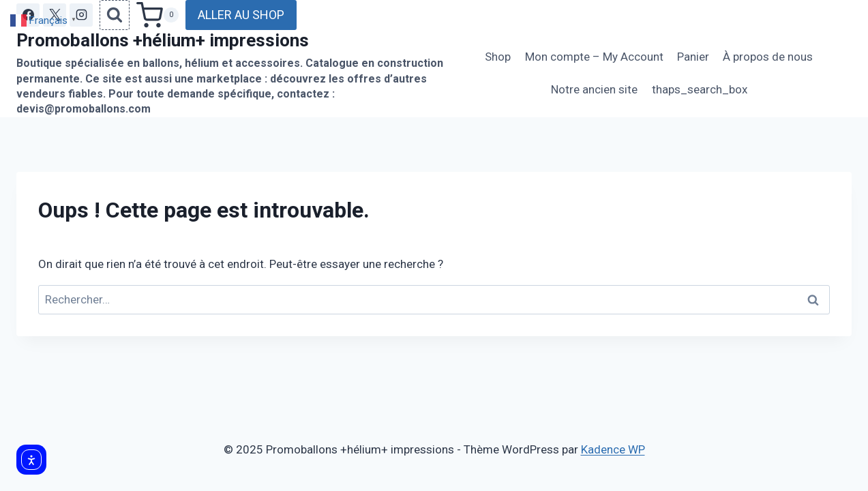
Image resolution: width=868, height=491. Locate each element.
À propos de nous (768, 57)
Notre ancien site (594, 89)
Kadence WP (613, 449)
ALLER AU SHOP (241, 15)
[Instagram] (81, 15)
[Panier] (158, 15)
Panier (693, 57)
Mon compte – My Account (594, 57)
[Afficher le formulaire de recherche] (115, 15)
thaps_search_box (700, 89)
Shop (498, 57)
